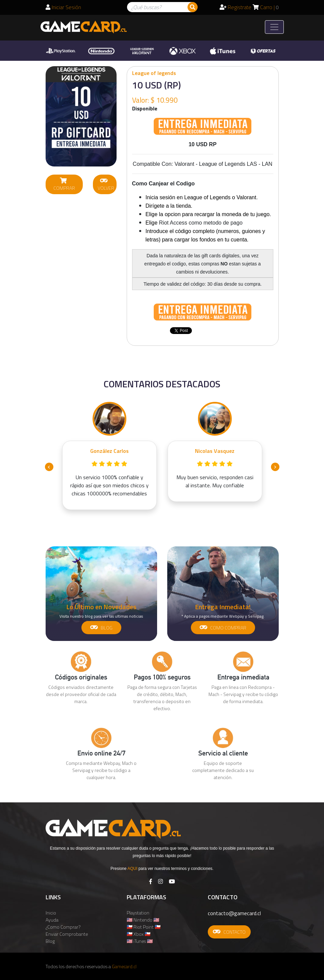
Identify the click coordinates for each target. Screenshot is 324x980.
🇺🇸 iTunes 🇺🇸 (140, 941)
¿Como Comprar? (63, 927)
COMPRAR (64, 184)
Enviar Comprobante (67, 934)
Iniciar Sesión (63, 7)
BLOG (101, 628)
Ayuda (52, 920)
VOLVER (106, 184)
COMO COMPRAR (223, 628)
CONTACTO (229, 932)
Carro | (266, 7)
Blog (50, 941)
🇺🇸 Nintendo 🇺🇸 (143, 920)
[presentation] (49, 467)
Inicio (51, 913)
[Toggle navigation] (274, 27)
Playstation (138, 913)
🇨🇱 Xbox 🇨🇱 (139, 934)
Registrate (235, 7)
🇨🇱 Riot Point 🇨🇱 (144, 927)
